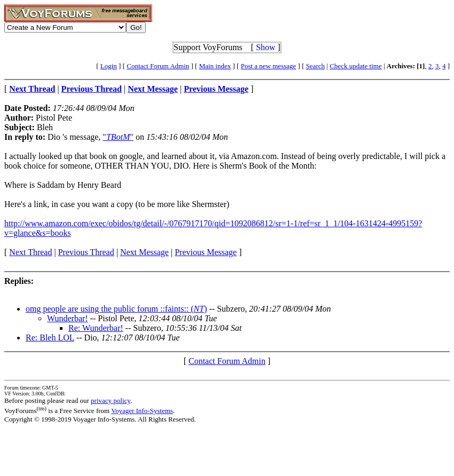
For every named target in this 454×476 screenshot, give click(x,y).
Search (315, 66)
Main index (215, 66)
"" (118, 137)
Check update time (355, 66)
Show (265, 47)
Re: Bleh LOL (50, 338)
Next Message (144, 252)
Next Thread (30, 252)
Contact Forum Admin (158, 66)
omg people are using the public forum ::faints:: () (116, 309)
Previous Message (206, 252)
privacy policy (111, 400)
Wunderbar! (68, 318)
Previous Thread (86, 252)
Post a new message (269, 66)
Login (109, 66)
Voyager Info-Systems (142, 411)
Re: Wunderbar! (96, 328)
